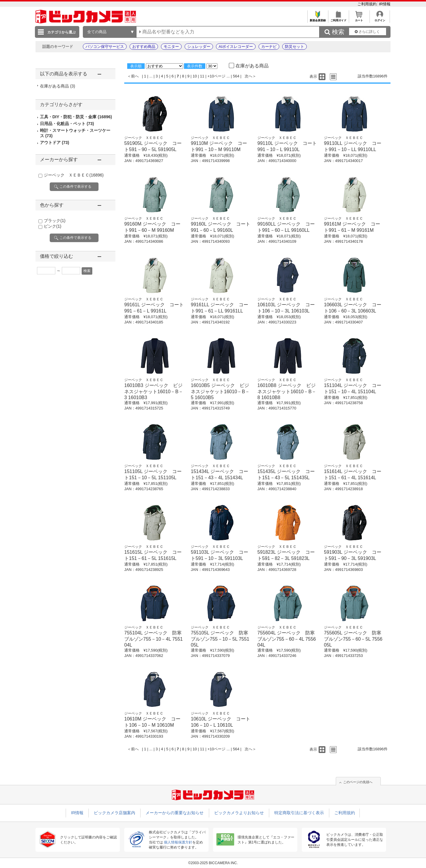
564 (236, 76)
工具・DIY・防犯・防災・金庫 (76, 117)
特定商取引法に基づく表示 (299, 813)
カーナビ (269, 47)
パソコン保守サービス (105, 47)
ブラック (55, 221)
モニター (171, 47)
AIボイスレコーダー (236, 47)
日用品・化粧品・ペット (67, 124)
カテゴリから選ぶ (62, 32)
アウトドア (55, 142)
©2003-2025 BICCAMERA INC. (213, 863)
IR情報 (385, 4)
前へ (135, 76)
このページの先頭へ (358, 782)
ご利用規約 (368, 4)
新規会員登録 (318, 19)
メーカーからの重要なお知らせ (175, 813)
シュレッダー (199, 47)
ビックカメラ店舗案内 (114, 813)
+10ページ (216, 76)
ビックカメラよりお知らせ (239, 813)
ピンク (53, 226)
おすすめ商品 (144, 47)
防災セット (295, 47)
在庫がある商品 (58, 86)
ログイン (380, 19)
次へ (248, 76)
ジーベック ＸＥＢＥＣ (74, 175)
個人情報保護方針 (178, 842)
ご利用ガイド (338, 19)
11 (202, 76)
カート (359, 19)
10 (195, 76)
